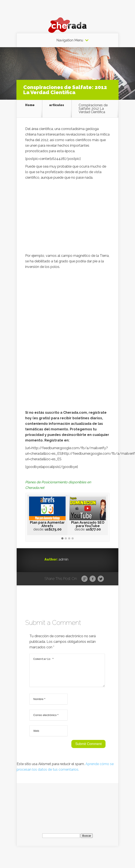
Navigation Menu (70, 40)
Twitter (101, 579)
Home (30, 105)
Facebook (93, 579)
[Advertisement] (67, 218)
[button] (62, 539)
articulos (57, 105)
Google (84, 579)
